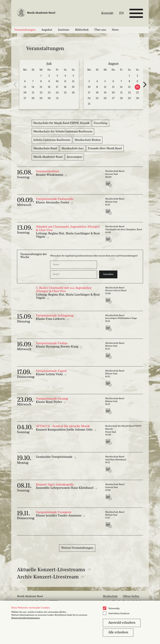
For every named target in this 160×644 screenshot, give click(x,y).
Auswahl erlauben (122, 623)
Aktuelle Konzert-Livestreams (54, 570)
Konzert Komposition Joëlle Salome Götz (65, 430)
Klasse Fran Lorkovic (51, 319)
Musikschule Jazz (73, 148)
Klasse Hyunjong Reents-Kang (58, 347)
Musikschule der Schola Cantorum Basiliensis (63, 132)
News (115, 30)
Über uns (100, 30)
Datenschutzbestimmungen (25, 618)
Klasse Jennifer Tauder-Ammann (59, 516)
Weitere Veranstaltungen (77, 548)
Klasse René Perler (49, 402)
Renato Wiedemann (50, 175)
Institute (64, 30)
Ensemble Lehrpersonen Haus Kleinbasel (65, 488)
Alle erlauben (118, 632)
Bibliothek (82, 30)
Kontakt (107, 13)
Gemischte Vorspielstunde (55, 457)
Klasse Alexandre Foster (53, 203)
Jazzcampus (74, 157)
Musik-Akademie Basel (48, 157)
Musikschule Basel (45, 148)
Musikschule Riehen (88, 140)
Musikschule (110, 596)
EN (122, 13)
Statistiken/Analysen (119, 614)
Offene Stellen (131, 596)
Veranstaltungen (25, 30)
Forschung (101, 123)
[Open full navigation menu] (136, 13)
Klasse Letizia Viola (50, 374)
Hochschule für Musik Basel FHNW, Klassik (61, 123)
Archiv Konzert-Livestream (51, 577)
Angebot (47, 30)
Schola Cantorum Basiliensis (52, 140)
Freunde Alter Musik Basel (105, 148)
